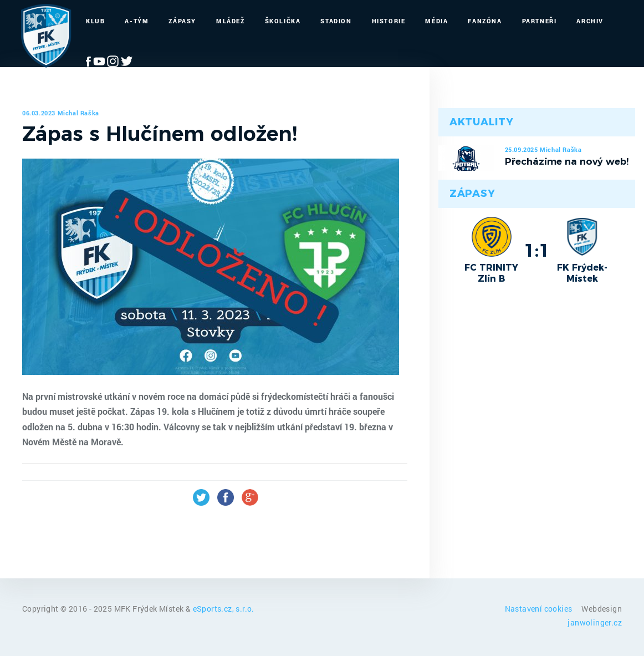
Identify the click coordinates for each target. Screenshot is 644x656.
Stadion (336, 21)
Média (436, 21)
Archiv (590, 21)
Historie (389, 21)
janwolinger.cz (595, 622)
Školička (283, 21)
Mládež (231, 21)
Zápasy (182, 21)
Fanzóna (485, 21)
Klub (95, 21)
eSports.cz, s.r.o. (224, 609)
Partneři (540, 21)
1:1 (537, 250)
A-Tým (137, 21)
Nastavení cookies (540, 609)
